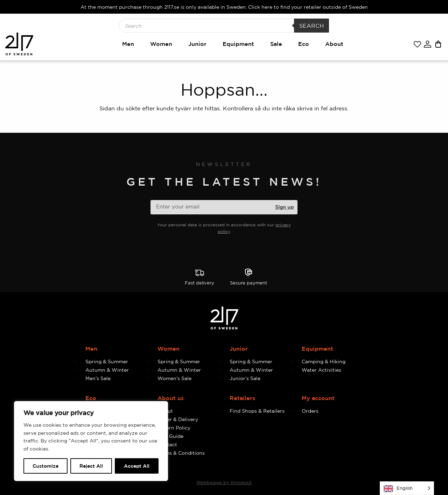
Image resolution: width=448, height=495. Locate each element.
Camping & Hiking (324, 361)
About (334, 44)
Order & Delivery (178, 419)
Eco (304, 44)
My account (318, 398)
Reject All (91, 466)
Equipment (238, 44)
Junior (197, 44)
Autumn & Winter (107, 370)
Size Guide (170, 436)
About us (171, 398)
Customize (45, 466)
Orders (310, 411)
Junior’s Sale (245, 378)
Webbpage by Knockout (224, 482)
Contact (167, 444)
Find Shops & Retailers (257, 411)
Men (128, 44)
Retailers (242, 398)
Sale (276, 44)
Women (161, 44)
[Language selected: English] (407, 488)
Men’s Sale (98, 378)
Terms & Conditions (181, 453)
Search (311, 26)
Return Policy (174, 428)
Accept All (137, 466)
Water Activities (321, 370)
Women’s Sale (174, 378)
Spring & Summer (107, 361)
